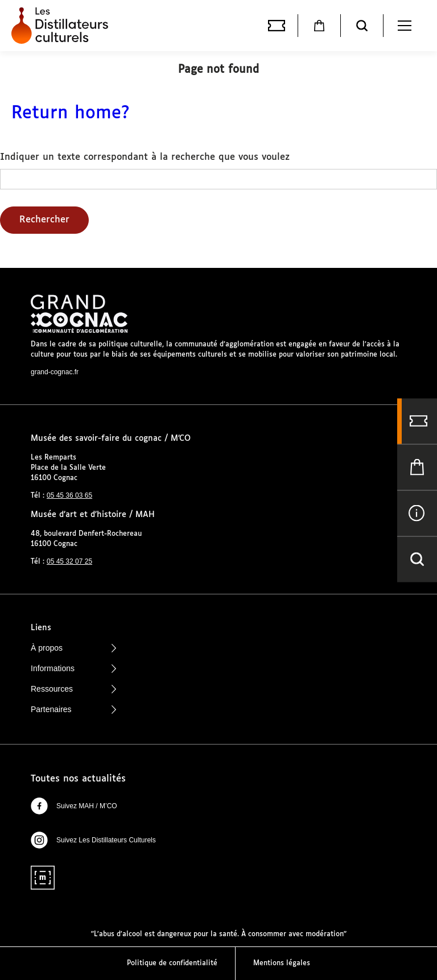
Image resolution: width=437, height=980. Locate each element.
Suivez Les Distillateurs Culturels (93, 840)
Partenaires (73, 709)
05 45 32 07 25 (69, 561)
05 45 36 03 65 (69, 495)
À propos (73, 648)
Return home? (71, 113)
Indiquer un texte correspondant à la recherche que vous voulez (145, 157)
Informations (73, 668)
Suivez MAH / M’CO (74, 806)
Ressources (73, 689)
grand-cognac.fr (55, 372)
